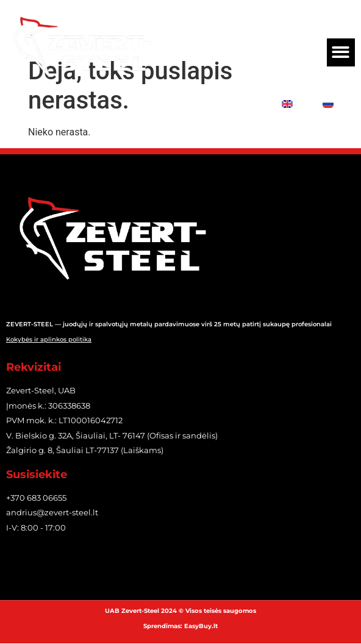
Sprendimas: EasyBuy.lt (180, 626)
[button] (341, 53)
